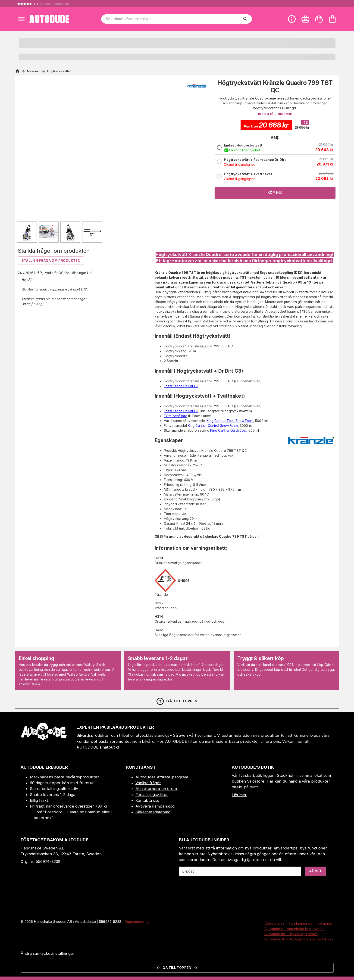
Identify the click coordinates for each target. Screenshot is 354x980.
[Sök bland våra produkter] (173, 19)
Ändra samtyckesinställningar (48, 953)
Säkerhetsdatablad (153, 812)
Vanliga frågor (148, 783)
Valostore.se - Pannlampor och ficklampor (298, 923)
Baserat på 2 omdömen (275, 114)
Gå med (316, 871)
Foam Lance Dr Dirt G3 (181, 386)
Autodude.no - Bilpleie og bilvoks (291, 934)
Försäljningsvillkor (152, 795)
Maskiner (34, 71)
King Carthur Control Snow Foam (213, 426)
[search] (245, 19)
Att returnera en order (157, 789)
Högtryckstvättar (59, 71)
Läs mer (239, 795)
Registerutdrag (137, 922)
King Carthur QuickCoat (228, 430)
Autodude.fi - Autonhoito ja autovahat (294, 929)
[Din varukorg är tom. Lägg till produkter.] (332, 19)
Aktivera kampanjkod (155, 806)
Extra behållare (176, 416)
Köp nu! (275, 192)
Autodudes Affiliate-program (162, 777)
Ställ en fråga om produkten (51, 261)
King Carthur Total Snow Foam (230, 421)
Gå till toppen (177, 701)
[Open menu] (21, 19)
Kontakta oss (147, 800)
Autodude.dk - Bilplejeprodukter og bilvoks (299, 939)
